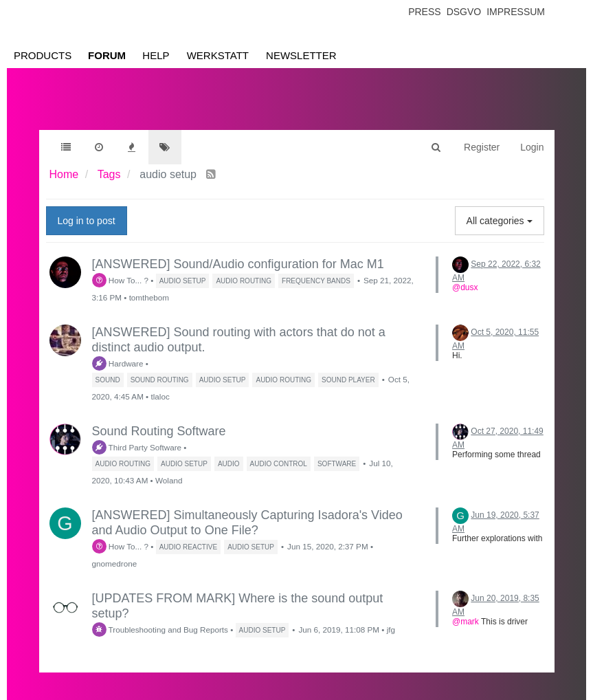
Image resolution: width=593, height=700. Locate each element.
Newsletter (301, 55)
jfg (391, 630)
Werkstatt (218, 55)
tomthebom (149, 297)
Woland (169, 480)
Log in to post (87, 221)
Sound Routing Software (159, 431)
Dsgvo (464, 12)
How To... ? (121, 280)
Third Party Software (137, 447)
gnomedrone (115, 564)
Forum (107, 55)
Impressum (516, 12)
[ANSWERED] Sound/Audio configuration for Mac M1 (238, 264)
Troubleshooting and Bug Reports (160, 630)
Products (43, 55)
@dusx (465, 287)
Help (156, 55)
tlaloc (160, 396)
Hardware (118, 363)
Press (424, 12)
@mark (466, 622)
